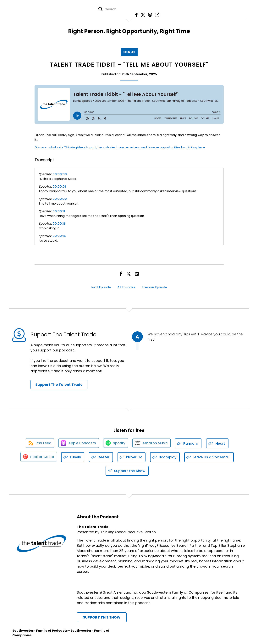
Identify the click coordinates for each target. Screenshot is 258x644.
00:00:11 (59, 211)
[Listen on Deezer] (101, 457)
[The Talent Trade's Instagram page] (149, 15)
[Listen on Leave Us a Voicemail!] (209, 457)
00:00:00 (60, 174)
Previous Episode (154, 287)
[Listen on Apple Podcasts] (78, 443)
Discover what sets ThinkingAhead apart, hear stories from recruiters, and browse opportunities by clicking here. (120, 147)
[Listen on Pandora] (190, 444)
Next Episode (101, 287)
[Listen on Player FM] (132, 457)
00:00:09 (60, 199)
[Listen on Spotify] (116, 444)
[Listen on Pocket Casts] (38, 457)
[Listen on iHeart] (219, 444)
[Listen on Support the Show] (127, 471)
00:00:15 (59, 224)
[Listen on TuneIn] (73, 457)
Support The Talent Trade (59, 385)
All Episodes (126, 287)
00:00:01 (59, 187)
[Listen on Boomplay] (165, 457)
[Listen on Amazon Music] (153, 443)
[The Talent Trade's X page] (142, 15)
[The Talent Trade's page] (156, 15)
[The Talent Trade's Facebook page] (136, 15)
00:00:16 (59, 236)
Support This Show (102, 617)
